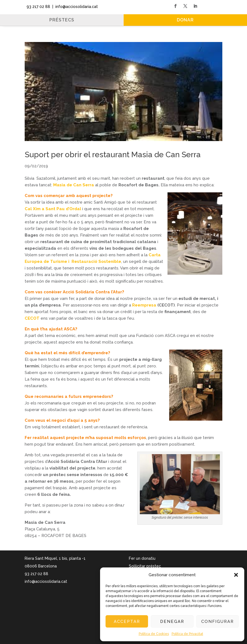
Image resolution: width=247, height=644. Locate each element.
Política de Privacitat (187, 634)
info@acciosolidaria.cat (46, 581)
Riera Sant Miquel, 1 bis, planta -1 (55, 558)
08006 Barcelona (41, 566)
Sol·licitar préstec (145, 566)
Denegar (172, 621)
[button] (236, 575)
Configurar (218, 621)
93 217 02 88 (37, 7)
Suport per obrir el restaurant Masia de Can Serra (113, 155)
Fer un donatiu (142, 558)
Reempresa (144, 305)
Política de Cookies (154, 634)
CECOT (33, 318)
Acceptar (127, 621)
